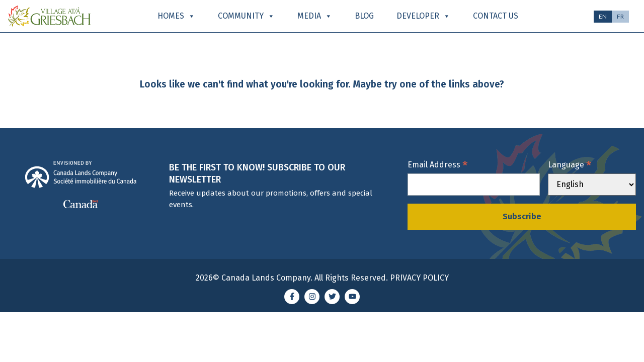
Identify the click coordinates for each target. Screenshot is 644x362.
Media (315, 16)
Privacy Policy (419, 278)
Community (246, 16)
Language (570, 164)
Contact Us (496, 16)
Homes (176, 16)
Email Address (438, 164)
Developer (423, 16)
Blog (364, 16)
